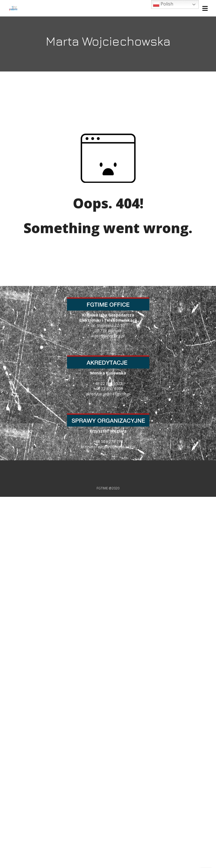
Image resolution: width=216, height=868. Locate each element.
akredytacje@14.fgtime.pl (108, 394)
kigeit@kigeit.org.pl (108, 336)
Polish (163, 4)
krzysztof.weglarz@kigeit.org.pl (108, 447)
